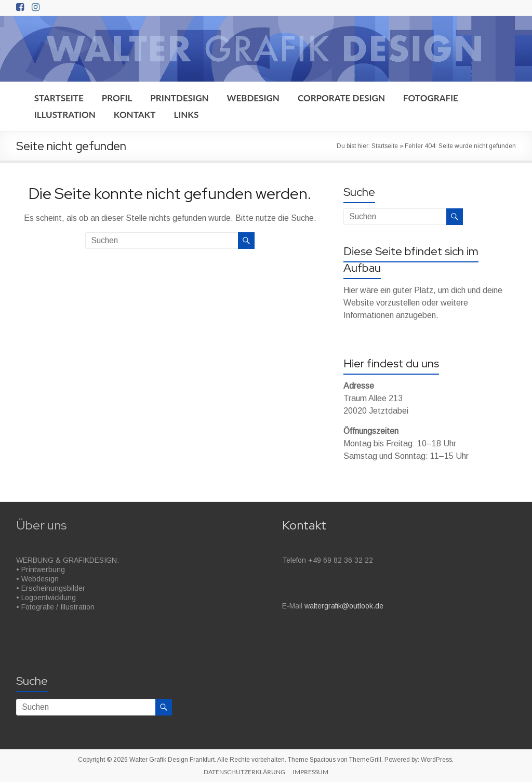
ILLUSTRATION (65, 115)
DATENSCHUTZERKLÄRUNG (244, 772)
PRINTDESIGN (179, 98)
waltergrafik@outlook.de (344, 606)
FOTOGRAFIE (431, 98)
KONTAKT (135, 115)
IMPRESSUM (310, 772)
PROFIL (117, 98)
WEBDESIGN (253, 98)
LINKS (186, 115)
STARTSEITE (59, 98)
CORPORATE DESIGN (341, 98)
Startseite (385, 146)
